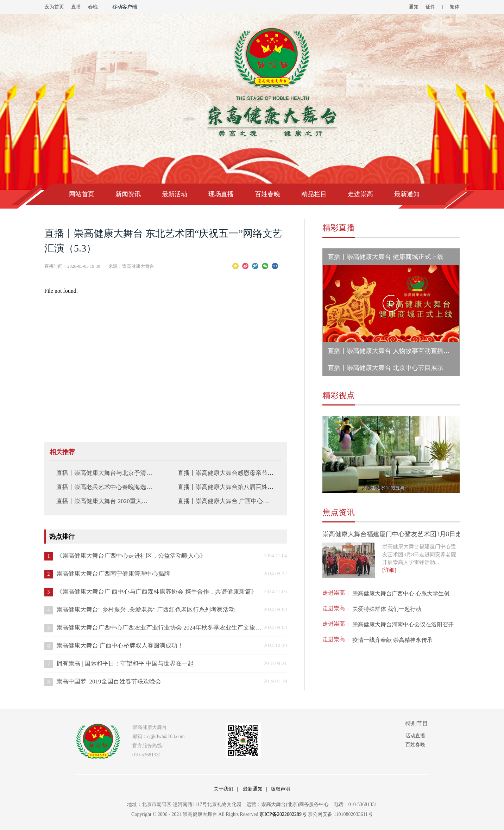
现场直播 (221, 194)
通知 (414, 7)
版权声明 (281, 789)
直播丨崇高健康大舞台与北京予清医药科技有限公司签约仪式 (137, 473)
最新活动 (175, 194)
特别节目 (417, 723)
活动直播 (415, 736)
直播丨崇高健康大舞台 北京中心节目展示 (386, 368)
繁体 (455, 7)
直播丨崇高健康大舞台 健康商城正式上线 (386, 257)
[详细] (389, 570)
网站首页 (82, 194)
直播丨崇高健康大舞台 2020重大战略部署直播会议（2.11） (134, 501)
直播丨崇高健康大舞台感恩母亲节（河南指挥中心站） (250, 473)
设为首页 (54, 7)
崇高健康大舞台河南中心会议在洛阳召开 (403, 624)
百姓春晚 (267, 194)
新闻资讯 (128, 194)
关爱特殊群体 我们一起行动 (387, 609)
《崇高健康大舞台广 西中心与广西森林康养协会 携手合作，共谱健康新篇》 (157, 592)
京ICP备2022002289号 (283, 814)
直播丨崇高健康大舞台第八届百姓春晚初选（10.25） (247, 487)
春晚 (93, 7)
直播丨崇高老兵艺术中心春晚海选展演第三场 (116, 487)
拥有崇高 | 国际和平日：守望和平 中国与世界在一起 (125, 664)
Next (451, 457)
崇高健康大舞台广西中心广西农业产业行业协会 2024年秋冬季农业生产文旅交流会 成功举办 (159, 628)
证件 (430, 7)
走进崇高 (360, 194)
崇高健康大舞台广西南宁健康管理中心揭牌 (113, 574)
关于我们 (223, 789)
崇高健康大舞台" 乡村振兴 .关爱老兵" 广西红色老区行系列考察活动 (146, 610)
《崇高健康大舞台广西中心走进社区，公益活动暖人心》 (131, 556)
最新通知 (407, 194)
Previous (332, 457)
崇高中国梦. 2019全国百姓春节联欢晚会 (109, 682)
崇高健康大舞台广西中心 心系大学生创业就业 (409, 593)
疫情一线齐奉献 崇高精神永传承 (392, 640)
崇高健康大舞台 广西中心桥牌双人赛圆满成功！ (120, 646)
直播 (76, 7)
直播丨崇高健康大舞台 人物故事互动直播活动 (392, 351)
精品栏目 (314, 194)
